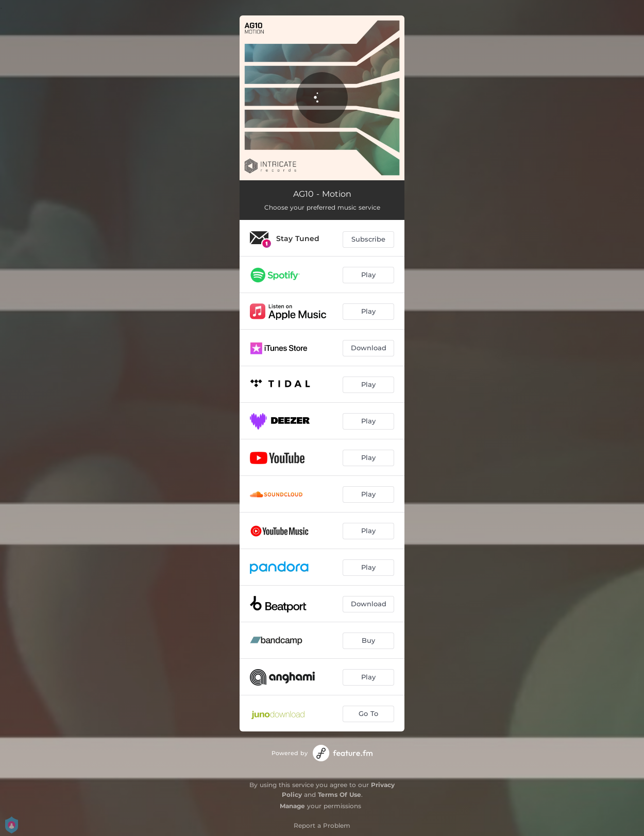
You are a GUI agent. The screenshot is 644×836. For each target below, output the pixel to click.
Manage (292, 806)
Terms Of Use (340, 795)
